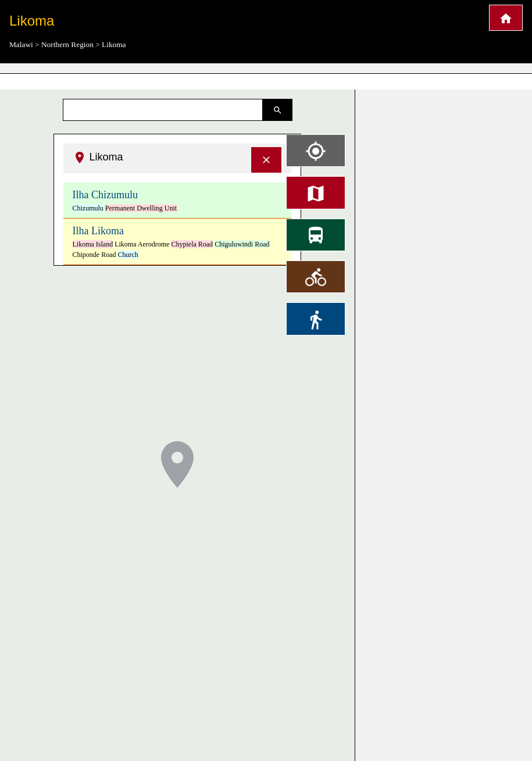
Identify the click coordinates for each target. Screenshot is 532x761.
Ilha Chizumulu (105, 195)
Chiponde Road (94, 255)
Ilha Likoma (98, 231)
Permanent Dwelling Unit (141, 208)
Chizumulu (88, 208)
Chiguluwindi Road (242, 244)
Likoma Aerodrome (142, 244)
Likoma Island (93, 244)
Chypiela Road (192, 244)
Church (128, 255)
